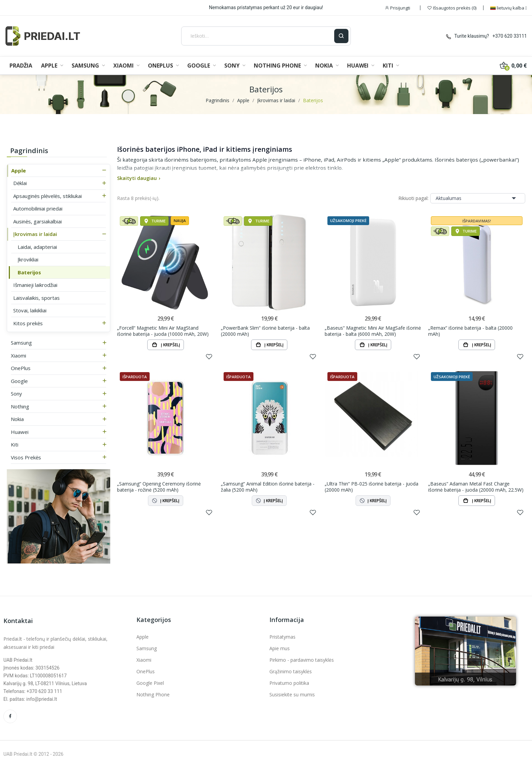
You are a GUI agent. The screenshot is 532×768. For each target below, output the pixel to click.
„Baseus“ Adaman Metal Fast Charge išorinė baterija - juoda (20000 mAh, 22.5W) (476, 487)
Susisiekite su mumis (292, 694)
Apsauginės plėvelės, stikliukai (47, 196)
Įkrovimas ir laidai (35, 234)
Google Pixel (150, 683)
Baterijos (29, 272)
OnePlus (21, 368)
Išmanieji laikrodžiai (35, 285)
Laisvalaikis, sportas (36, 298)
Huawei (20, 432)
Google (19, 381)
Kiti (15, 444)
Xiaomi (18, 355)
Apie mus (280, 648)
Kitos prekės (28, 323)
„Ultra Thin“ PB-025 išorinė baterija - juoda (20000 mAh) (372, 487)
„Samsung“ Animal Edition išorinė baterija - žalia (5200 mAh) (268, 487)
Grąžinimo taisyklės (291, 671)
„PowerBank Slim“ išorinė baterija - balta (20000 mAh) (265, 331)
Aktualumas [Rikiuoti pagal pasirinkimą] (478, 198)
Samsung (21, 343)
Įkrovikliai (28, 259)
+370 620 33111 (510, 36)
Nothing (20, 406)
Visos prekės (26, 457)
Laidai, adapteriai (37, 247)
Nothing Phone (153, 694)
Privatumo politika (289, 683)
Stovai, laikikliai (30, 310)
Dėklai (20, 183)
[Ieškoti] (258, 36)
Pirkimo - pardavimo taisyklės (302, 660)
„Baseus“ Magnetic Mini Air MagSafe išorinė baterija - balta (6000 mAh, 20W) (373, 331)
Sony (16, 394)
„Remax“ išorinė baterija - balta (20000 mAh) (470, 331)
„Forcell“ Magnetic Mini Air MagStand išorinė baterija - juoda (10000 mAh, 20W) (163, 331)
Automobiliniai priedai (38, 208)
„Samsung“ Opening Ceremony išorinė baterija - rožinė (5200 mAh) (159, 487)
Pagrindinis (29, 151)
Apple (18, 170)
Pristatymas (282, 637)
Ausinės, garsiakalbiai (37, 221)
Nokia (17, 419)
